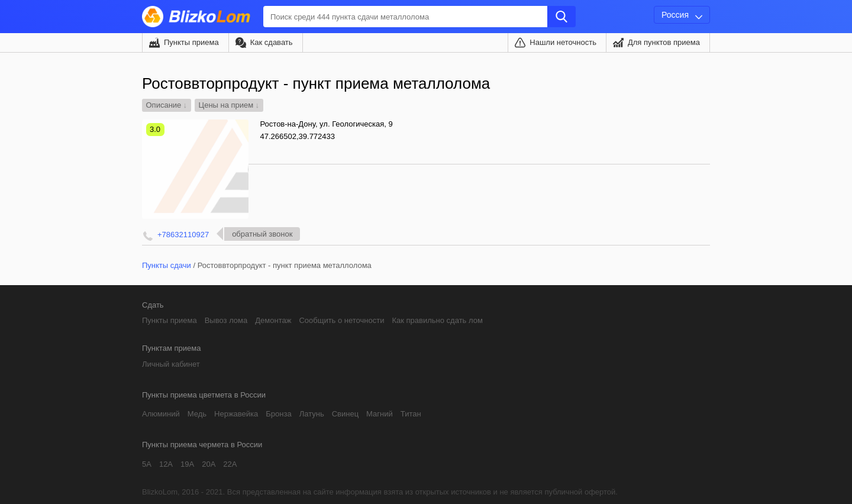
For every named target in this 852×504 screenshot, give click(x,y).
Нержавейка (236, 414)
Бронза (278, 414)
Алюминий (161, 414)
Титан (411, 414)
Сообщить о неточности (341, 320)
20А (209, 464)
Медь (197, 414)
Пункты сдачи (167, 265)
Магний (380, 414)
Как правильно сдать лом (437, 320)
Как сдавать (272, 42)
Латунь (312, 414)
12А (166, 464)
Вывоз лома (226, 320)
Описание (164, 105)
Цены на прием (226, 105)
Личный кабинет (171, 364)
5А (147, 464)
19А (187, 464)
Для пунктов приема (664, 42)
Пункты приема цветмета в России (204, 395)
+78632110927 (183, 235)
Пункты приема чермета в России (202, 445)
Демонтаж (273, 320)
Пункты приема (191, 42)
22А (230, 464)
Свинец (345, 414)
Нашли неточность (563, 42)
